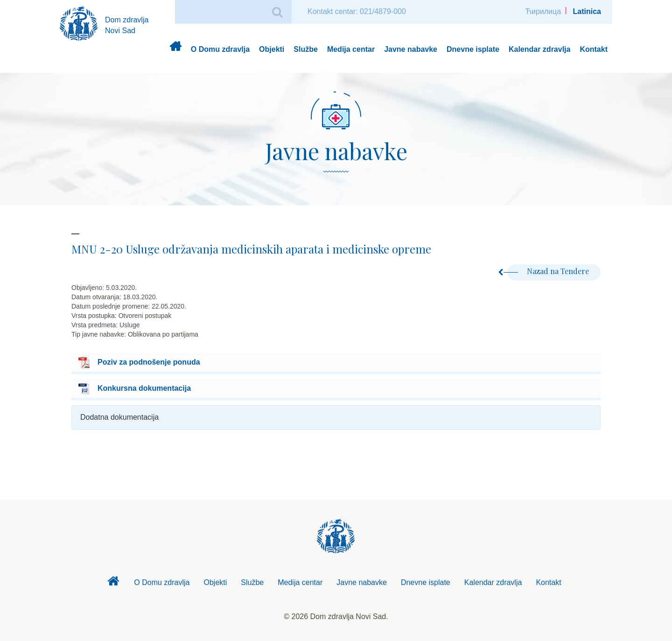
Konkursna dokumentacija (144, 388)
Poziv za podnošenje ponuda (149, 362)
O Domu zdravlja (220, 49)
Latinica (587, 11)
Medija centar (351, 49)
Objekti (272, 49)
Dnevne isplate (473, 49)
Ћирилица (543, 11)
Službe (306, 49)
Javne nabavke (411, 49)
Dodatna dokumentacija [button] (119, 417)
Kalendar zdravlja (540, 49)
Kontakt (594, 49)
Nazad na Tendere (548, 271)
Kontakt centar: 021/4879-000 (357, 11)
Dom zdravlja (175, 50)
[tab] (336, 417)
